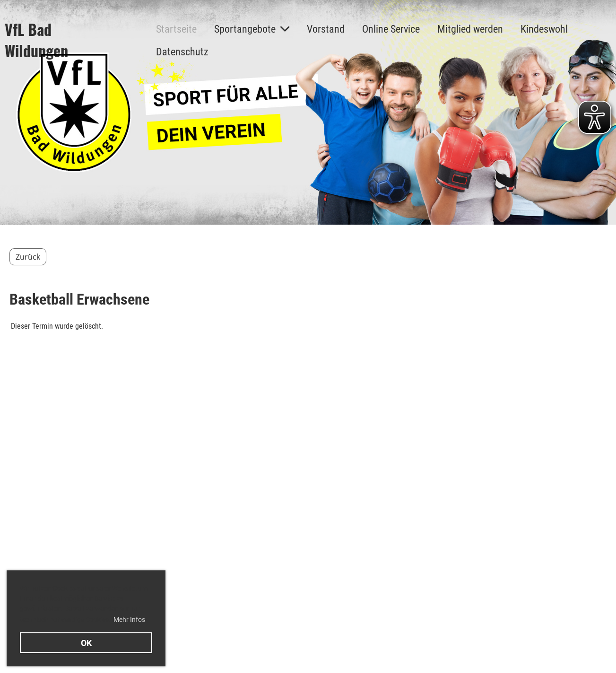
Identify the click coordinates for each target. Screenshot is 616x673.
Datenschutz (182, 52)
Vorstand (326, 29)
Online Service (391, 29)
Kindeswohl (544, 29)
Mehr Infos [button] (129, 620)
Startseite (176, 29)
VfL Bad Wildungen (36, 40)
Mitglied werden (470, 29)
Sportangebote (252, 29)
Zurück (28, 257)
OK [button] (86, 643)
